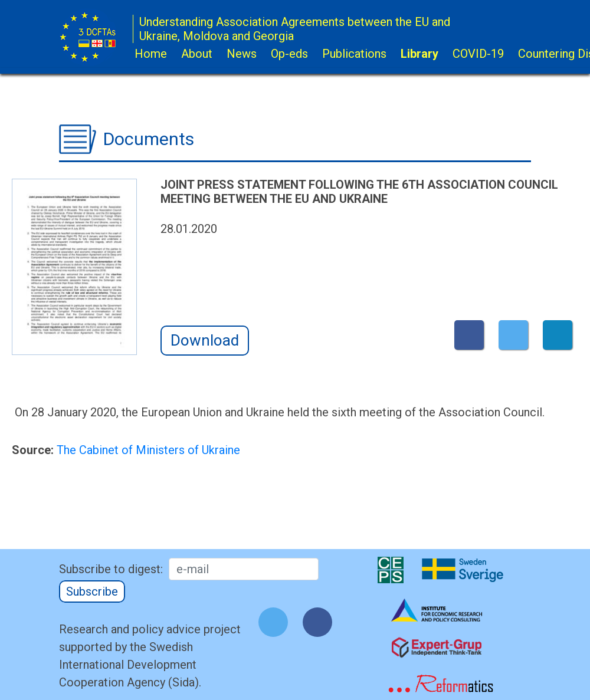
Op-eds (289, 54)
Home (151, 54)
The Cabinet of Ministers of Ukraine (148, 450)
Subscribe (92, 591)
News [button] (242, 54)
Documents (149, 139)
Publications (354, 54)
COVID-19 (478, 54)
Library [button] (419, 54)
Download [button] (205, 340)
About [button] (197, 54)
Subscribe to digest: (111, 569)
